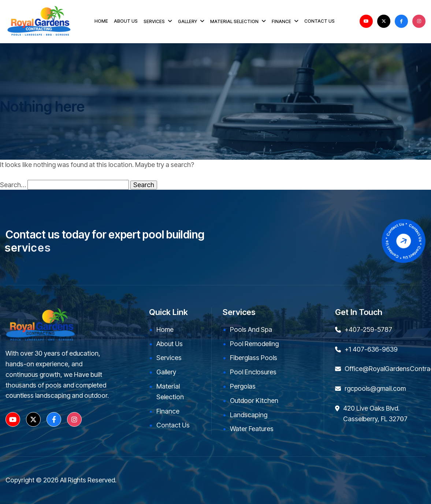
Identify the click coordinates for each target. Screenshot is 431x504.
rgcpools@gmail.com (375, 388)
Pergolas (243, 386)
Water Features (252, 429)
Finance (168, 411)
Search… (13, 185)
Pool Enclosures (253, 372)
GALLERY (187, 21)
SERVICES (154, 21)
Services (169, 358)
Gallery (166, 372)
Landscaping (249, 415)
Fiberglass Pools (254, 358)
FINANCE (281, 21)
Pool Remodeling (254, 344)
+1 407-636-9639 (371, 349)
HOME (101, 21)
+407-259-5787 (368, 329)
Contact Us (173, 425)
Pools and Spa (251, 329)
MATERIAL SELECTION (234, 21)
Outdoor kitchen (254, 401)
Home (165, 329)
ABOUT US (126, 21)
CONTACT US (319, 21)
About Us (170, 344)
